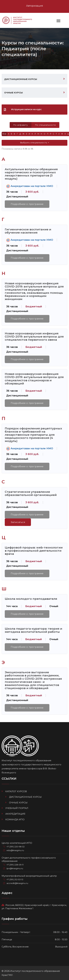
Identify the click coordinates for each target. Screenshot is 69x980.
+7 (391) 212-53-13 (15, 879)
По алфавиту (20, 125)
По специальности (45, 125)
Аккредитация (15, 814)
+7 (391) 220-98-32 (16, 847)
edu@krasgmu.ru (15, 850)
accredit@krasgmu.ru (17, 883)
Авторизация (35, 6)
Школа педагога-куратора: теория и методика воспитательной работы (33, 630)
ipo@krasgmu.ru (15, 868)
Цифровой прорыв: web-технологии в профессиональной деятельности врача (34, 551)
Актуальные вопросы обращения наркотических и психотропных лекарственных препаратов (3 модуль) (31, 174)
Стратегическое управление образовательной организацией (31, 493)
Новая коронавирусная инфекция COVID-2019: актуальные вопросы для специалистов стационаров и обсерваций (34, 379)
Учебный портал (17, 808)
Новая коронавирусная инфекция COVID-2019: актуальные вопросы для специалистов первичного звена (34, 336)
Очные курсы (13, 93)
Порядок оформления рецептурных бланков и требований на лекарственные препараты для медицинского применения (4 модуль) (33, 435)
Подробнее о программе (27, 204)
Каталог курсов (16, 791)
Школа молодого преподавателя (31, 599)
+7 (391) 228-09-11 (15, 865)
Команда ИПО (15, 819)
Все (4, 134)
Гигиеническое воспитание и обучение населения (28, 231)
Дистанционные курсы (21, 79)
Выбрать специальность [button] (34, 143)
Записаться (18, 522)
